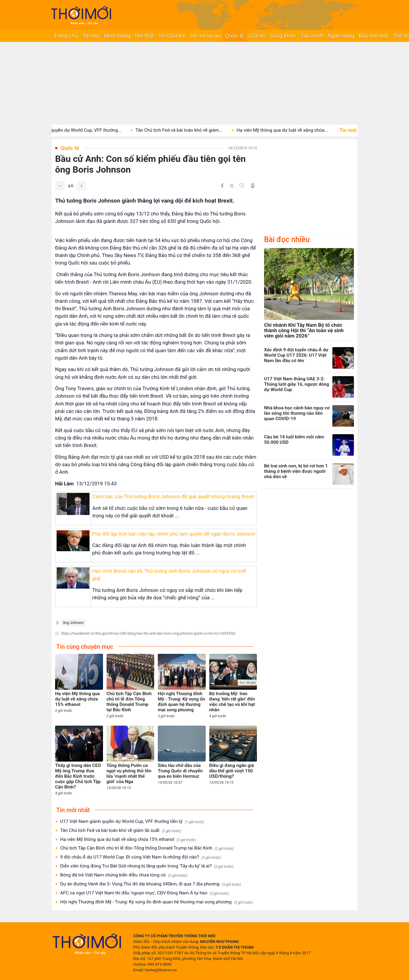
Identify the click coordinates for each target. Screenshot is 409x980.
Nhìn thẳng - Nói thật (129, 36)
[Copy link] (242, 186)
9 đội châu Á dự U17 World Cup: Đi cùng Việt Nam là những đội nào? (140, 857)
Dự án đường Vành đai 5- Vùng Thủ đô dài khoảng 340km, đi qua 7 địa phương (151, 884)
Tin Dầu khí (172, 36)
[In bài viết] (253, 186)
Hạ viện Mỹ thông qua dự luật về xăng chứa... (292, 130)
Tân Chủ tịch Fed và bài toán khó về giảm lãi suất (121, 831)
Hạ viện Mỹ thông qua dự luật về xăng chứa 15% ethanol (128, 840)
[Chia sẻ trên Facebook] (222, 186)
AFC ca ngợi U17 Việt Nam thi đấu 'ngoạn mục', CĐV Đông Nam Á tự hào (145, 893)
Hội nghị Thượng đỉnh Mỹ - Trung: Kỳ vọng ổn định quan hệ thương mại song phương (157, 902)
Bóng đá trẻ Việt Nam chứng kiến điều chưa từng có (124, 875)
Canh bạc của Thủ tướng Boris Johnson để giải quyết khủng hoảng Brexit (173, 496)
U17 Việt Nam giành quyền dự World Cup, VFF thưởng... (75, 130)
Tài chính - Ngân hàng (327, 36)
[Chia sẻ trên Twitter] (232, 186)
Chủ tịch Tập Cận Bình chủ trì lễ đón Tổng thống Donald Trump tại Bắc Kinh (147, 848)
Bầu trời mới (373, 36)
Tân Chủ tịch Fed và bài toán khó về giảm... (189, 130)
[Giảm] (60, 186)
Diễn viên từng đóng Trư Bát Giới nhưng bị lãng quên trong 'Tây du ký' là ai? (147, 866)
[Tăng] (81, 186)
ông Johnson (73, 623)
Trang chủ (66, 36)
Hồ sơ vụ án (205, 36)
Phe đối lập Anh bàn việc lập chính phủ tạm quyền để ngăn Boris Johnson (174, 534)
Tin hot (91, 36)
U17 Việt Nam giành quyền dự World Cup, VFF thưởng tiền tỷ (132, 822)
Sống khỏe (283, 36)
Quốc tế (234, 36)
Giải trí (257, 36)
